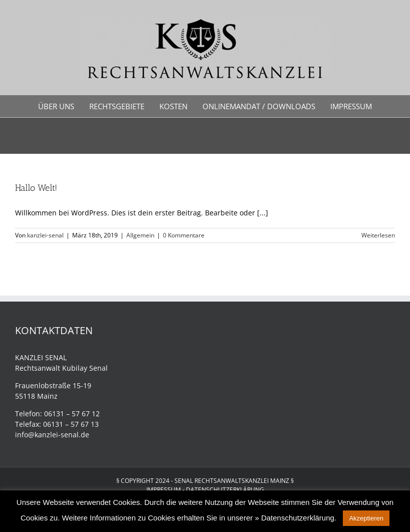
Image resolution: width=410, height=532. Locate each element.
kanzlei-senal (45, 235)
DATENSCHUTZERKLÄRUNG (225, 490)
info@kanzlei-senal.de (52, 435)
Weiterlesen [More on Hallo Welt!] (378, 235)
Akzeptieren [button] (366, 518)
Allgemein (140, 235)
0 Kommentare (184, 235)
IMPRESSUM (164, 490)
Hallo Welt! (36, 188)
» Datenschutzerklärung (294, 518)
